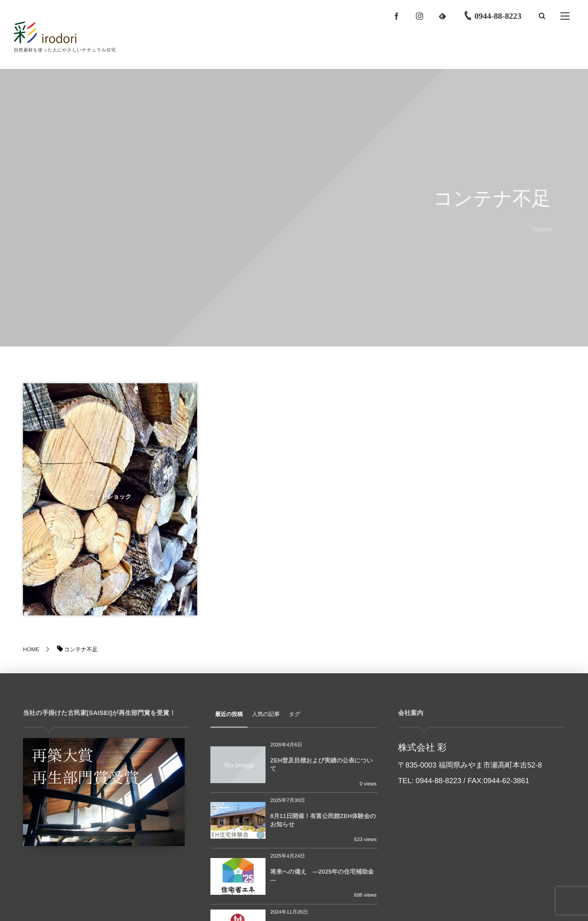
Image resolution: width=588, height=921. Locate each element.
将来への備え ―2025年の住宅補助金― (322, 876)
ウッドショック (110, 497)
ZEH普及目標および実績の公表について (321, 765)
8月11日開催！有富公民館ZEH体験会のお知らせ (323, 820)
